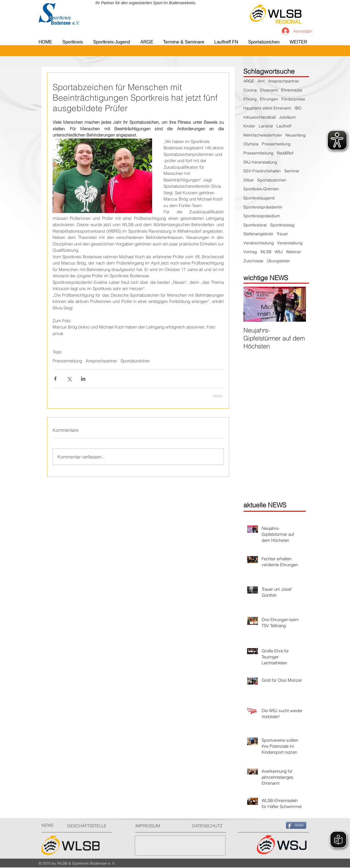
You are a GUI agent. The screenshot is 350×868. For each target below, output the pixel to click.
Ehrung (250, 99)
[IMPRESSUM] (157, 826)
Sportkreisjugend (259, 198)
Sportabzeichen (135, 361)
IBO (298, 108)
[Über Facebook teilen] (55, 379)
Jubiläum (287, 117)
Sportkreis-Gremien (261, 189)
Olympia (251, 144)
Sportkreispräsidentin (263, 207)
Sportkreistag (282, 225)
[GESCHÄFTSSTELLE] (89, 826)
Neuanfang (296, 135)
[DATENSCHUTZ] (210, 826)
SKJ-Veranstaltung (260, 162)
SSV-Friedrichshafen (262, 171)
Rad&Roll (285, 153)
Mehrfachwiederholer (263, 135)
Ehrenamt (269, 90)
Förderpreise (293, 99)
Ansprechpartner (101, 361)
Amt (261, 81)
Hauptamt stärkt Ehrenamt (267, 108)
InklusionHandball (260, 117)
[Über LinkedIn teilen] (83, 379)
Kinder (249, 126)
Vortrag (250, 252)
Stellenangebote (258, 234)
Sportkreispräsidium (262, 216)
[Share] (296, 825)
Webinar (294, 252)
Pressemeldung (67, 361)
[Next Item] (297, 304)
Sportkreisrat (255, 225)
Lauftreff (284, 126)
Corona (250, 90)
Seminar (292, 171)
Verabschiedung (259, 243)
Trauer (282, 234)
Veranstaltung (290, 243)
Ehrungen (269, 99)
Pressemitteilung (258, 153)
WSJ (279, 252)
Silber (249, 180)
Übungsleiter (278, 261)
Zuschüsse (253, 261)
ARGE (249, 81)
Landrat (266, 126)
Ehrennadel (292, 90)
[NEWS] (52, 825)
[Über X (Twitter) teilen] (69, 379)
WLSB (266, 252)
